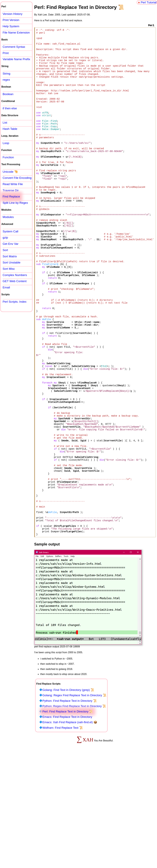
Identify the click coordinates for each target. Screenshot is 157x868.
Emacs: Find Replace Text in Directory (67, 829)
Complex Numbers (15, 275)
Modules (8, 217)
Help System (11, 26)
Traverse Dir (11, 190)
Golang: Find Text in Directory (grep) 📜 (68, 803)
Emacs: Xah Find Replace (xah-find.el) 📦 (70, 835)
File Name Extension (16, 33)
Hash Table (10, 129)
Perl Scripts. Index (15, 302)
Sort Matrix (10, 256)
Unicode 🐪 (10, 172)
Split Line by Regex (15, 203)
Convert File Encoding (17, 178)
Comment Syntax (14, 47)
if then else (10, 108)
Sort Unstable (11, 262)
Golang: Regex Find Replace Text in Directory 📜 (74, 808)
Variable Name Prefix (16, 59)
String (6, 74)
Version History (12, 14)
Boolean (8, 94)
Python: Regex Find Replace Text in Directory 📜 (74, 819)
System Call (10, 231)
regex (6, 80)
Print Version (11, 20)
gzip (5, 238)
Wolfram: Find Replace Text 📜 (63, 840)
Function (8, 157)
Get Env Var (11, 244)
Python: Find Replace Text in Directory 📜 (70, 813)
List (5, 123)
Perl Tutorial (149, 2)
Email (6, 287)
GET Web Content (15, 281)
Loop (6, 143)
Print (6, 53)
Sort (5, 250)
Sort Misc (9, 269)
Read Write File (13, 184)
